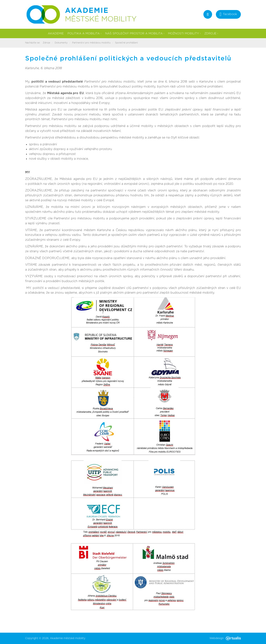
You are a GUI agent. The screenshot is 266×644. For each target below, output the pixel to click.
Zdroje (211, 34)
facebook (228, 15)
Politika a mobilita (84, 34)
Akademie (56, 34)
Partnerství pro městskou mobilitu (91, 43)
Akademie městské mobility (68, 638)
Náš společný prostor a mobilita (135, 34)
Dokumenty (61, 43)
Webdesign (225, 638)
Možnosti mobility (184, 34)
